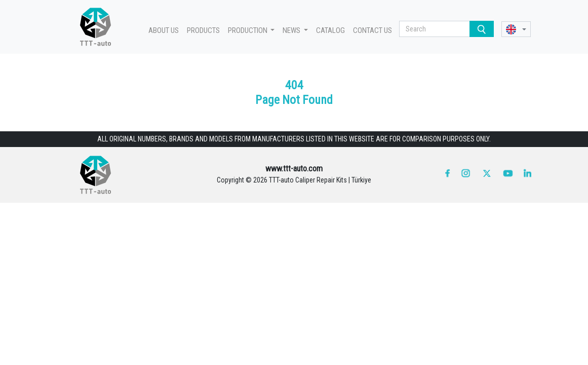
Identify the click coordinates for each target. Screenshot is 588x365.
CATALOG (330, 30)
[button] (516, 29)
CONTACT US (373, 30)
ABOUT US (164, 30)
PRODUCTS (203, 30)
